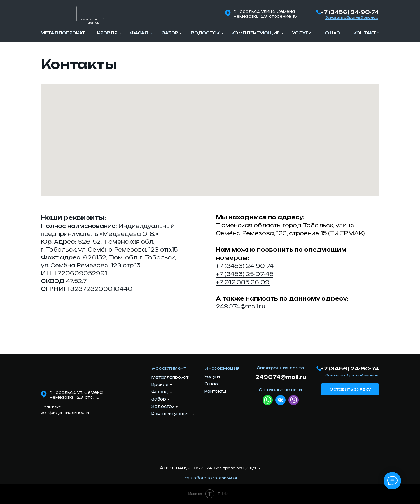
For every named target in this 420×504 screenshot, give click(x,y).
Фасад (139, 33)
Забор (170, 33)
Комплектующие (256, 33)
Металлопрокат (63, 33)
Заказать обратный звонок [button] (351, 17)
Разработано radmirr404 (210, 478)
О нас (332, 33)
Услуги (302, 33)
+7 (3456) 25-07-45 (245, 274)
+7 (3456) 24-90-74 (350, 12)
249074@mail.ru (240, 306)
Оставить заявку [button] (350, 389)
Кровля (107, 33)
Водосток (205, 33)
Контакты (367, 33)
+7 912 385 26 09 (243, 282)
